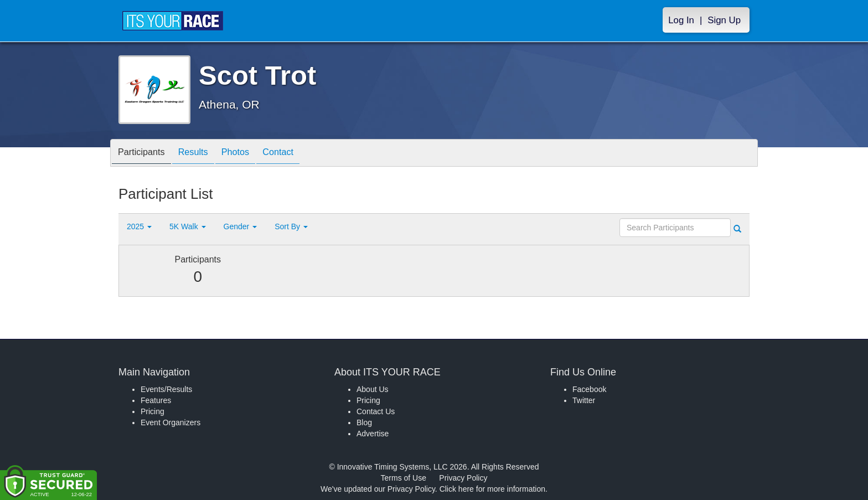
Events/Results (166, 389)
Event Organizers (170, 422)
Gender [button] (241, 226)
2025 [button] (139, 226)
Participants (144, 154)
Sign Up (724, 20)
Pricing (153, 411)
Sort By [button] (291, 226)
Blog (364, 422)
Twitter (584, 400)
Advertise (373, 434)
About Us (373, 389)
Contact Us (376, 411)
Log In (681, 20)
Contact (298, 154)
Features (156, 400)
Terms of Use (404, 478)
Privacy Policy (463, 478)
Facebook (589, 389)
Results (202, 154)
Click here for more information (492, 489)
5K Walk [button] (188, 226)
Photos (250, 154)
